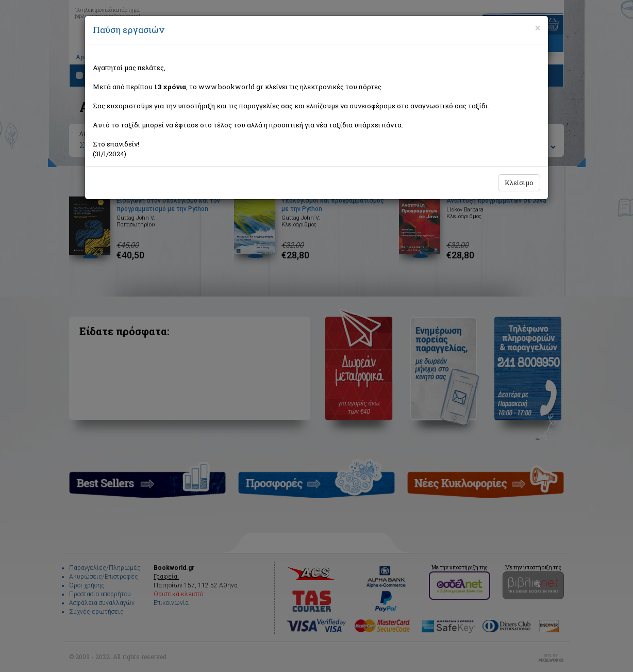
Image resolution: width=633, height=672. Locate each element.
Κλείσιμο (519, 183)
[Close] (538, 28)
